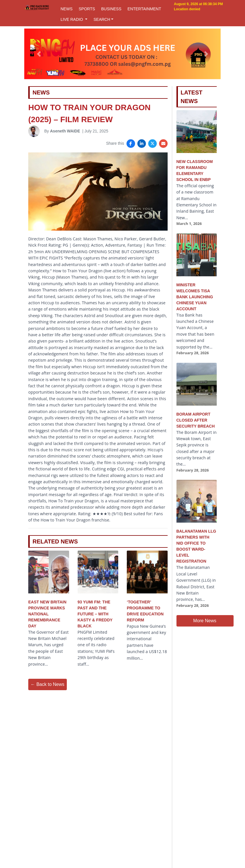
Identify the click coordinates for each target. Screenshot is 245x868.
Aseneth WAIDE (65, 131)
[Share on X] (152, 144)
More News (205, 621)
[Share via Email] (163, 144)
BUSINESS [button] (111, 9)
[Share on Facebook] (131, 144)
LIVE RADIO (72, 19)
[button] (39, 54)
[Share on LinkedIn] (142, 144)
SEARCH (102, 19)
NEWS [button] (67, 9)
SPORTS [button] (87, 9)
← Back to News (47, 684)
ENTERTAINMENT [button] (144, 9)
